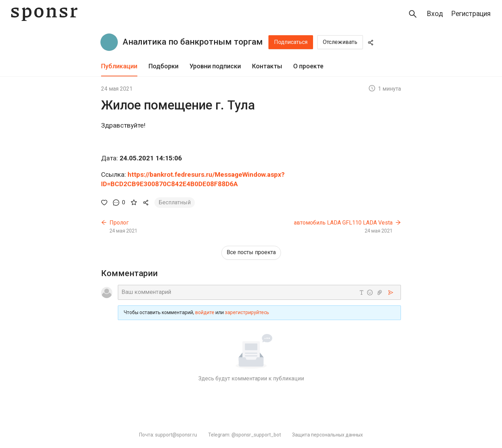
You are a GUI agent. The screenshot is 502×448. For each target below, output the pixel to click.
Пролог (119, 223)
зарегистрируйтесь (247, 312)
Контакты (267, 66)
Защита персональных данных (328, 435)
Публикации (119, 66)
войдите (205, 312)
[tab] (119, 66)
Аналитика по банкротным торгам (193, 42)
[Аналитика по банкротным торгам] (109, 42)
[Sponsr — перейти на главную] (44, 14)
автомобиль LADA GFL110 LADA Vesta (343, 223)
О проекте (308, 66)
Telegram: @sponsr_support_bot (245, 435)
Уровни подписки (215, 66)
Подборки (163, 66)
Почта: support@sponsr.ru (168, 435)
